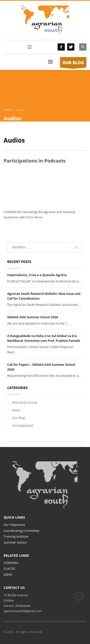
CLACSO (9, 569)
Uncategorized (23, 425)
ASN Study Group (25, 402)
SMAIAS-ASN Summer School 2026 (33, 317)
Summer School (15, 542)
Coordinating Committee (21, 531)
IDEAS (8, 574)
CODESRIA (11, 563)
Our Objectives (14, 525)
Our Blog (18, 418)
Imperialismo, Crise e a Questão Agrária (37, 275)
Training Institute (16, 536)
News (16, 410)
